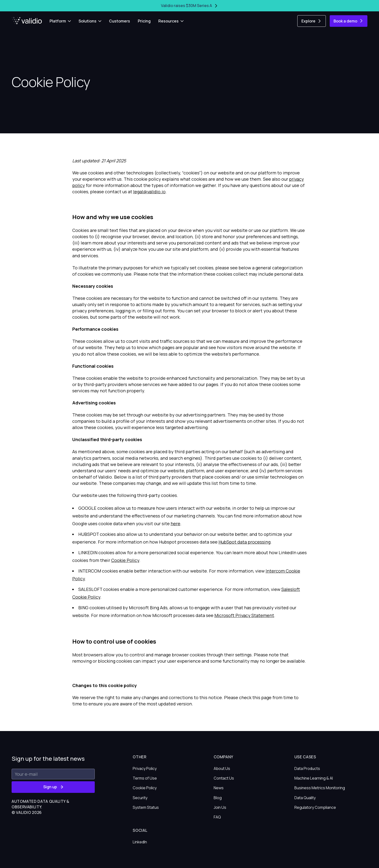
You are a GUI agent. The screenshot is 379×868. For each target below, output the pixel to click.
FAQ (217, 817)
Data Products (307, 768)
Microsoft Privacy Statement (244, 615)
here (175, 524)
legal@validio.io (149, 192)
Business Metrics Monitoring (320, 788)
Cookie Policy (125, 560)
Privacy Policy (145, 768)
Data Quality (305, 798)
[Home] (27, 21)
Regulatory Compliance (315, 807)
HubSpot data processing (244, 542)
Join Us (220, 807)
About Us (222, 768)
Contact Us (224, 778)
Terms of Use (145, 778)
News (219, 788)
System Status (146, 807)
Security (140, 798)
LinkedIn (140, 842)
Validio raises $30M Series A (190, 6)
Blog (218, 798)
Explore (312, 21)
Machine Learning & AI (314, 778)
